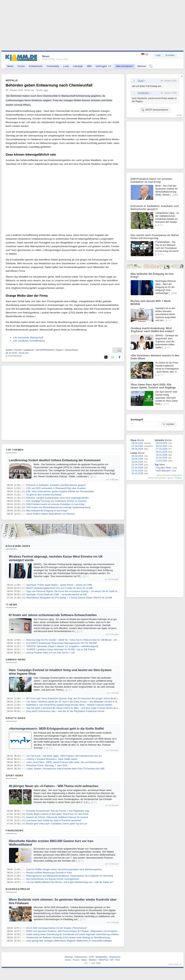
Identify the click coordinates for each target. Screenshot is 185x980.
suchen (168, 424)
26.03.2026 (162, 452)
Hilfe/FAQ (103, 960)
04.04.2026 (137, 459)
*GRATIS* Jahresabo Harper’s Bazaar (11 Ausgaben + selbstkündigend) (62, 646)
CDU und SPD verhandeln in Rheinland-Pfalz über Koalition (56, 488)
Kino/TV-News (16, 718)
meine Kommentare (157, 478)
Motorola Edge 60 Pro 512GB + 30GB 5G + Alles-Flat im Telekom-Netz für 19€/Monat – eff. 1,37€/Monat (78, 640)
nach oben (173, 964)
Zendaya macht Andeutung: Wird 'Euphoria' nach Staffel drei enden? (153, 330)
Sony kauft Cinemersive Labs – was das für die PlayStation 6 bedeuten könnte (65, 711)
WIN (89, 66)
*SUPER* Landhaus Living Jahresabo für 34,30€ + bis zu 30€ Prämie (61, 650)
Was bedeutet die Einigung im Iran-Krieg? (47, 511)
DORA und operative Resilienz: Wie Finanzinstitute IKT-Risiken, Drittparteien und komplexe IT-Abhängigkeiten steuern (85, 931)
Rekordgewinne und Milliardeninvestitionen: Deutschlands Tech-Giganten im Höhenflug (70, 876)
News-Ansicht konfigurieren (169, 475)
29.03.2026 (162, 443)
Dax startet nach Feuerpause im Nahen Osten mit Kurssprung (155, 237)
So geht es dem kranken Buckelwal (44, 495)
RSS (118, 960)
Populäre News (164, 468)
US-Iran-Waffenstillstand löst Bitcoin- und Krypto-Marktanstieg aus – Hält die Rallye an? (70, 882)
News (10, 66)
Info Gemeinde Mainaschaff (28, 338)
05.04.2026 (137, 456)
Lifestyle (78, 66)
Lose (66, 66)
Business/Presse (18, 889)
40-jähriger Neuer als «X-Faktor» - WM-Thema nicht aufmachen (54, 786)
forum (179, 115)
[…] (90, 476)
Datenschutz (81, 957)
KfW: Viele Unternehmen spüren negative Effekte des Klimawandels (60, 492)
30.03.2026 (137, 473)
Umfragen (104, 66)
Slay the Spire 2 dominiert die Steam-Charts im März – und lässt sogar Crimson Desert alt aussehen (76, 708)
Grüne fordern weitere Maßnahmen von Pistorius (50, 514)
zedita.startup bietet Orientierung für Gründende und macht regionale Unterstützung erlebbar (72, 934)
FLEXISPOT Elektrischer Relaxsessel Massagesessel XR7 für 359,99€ (62, 643)
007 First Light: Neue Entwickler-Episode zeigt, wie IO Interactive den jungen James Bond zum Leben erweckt (81, 698)
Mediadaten (102, 957)
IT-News (11, 604)
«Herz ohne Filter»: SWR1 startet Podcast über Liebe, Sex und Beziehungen (64, 762)
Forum (21, 66)
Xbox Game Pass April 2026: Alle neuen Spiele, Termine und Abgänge (153, 386)
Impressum (115, 957)
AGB (91, 957)
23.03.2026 (162, 461)
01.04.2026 (137, 468)
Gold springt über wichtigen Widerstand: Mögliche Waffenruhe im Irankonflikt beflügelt (69, 941)
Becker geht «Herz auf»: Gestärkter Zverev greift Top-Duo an (57, 824)
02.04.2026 (137, 465)
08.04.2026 (137, 443)
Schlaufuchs (36, 66)
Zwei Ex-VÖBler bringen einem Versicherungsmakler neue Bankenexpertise (64, 869)
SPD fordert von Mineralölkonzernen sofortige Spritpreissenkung (58, 507)
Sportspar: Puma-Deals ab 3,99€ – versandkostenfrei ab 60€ (56, 595)
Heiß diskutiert (163, 471)
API (112, 960)
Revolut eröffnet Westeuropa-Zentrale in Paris (49, 873)
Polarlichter (143, 93)
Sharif (141, 81)
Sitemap (69, 957)
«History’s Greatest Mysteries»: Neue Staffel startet (52, 759)
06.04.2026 (137, 449)
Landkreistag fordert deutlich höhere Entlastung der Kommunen (55, 460)
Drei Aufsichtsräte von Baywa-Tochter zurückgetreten (53, 879)
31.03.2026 (137, 471)
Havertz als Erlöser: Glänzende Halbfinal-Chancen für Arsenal (57, 817)
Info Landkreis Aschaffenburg (29, 341)
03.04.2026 (137, 462)
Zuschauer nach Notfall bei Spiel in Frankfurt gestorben (54, 820)
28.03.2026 (162, 446)
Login (158, 55)
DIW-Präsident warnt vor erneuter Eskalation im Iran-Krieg (55, 504)
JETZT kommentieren (155, 110)
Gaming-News (16, 659)
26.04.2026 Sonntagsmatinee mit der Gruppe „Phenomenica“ (57, 928)
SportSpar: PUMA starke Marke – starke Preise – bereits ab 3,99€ (59, 585)
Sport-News (14, 775)
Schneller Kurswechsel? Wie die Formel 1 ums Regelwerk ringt (58, 811)
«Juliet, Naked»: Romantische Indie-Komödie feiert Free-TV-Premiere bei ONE (65, 769)
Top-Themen (14, 450)
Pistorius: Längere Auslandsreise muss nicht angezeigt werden (57, 498)
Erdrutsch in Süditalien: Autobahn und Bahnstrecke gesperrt (56, 485)
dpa (46, 90)
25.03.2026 (162, 455)
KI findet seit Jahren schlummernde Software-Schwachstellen (53, 615)
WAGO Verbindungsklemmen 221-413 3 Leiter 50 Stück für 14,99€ (59, 588)
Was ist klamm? (125, 66)
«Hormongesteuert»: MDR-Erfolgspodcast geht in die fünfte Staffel (56, 729)
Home (68, 960)
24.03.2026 (162, 458)
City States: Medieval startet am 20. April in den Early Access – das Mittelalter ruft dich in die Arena (75, 702)
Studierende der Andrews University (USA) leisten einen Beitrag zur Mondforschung (68, 938)
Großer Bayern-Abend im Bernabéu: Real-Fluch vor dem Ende (57, 814)
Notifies (179, 478)
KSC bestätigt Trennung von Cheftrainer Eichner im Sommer (56, 501)
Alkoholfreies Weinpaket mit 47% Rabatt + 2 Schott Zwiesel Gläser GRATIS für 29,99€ (69, 598)
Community (53, 66)
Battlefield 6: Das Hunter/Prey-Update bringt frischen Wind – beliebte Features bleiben (69, 705)
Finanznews (15, 830)
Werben (142, 66)
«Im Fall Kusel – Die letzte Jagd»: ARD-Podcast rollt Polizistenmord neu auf (64, 756)
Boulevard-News (18, 546)
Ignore (170, 478)
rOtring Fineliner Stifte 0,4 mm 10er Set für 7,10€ (50, 653)
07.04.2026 (137, 446)
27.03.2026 (162, 449)
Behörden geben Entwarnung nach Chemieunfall (49, 85)
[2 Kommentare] (14, 356)
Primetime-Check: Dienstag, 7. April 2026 (47, 765)
